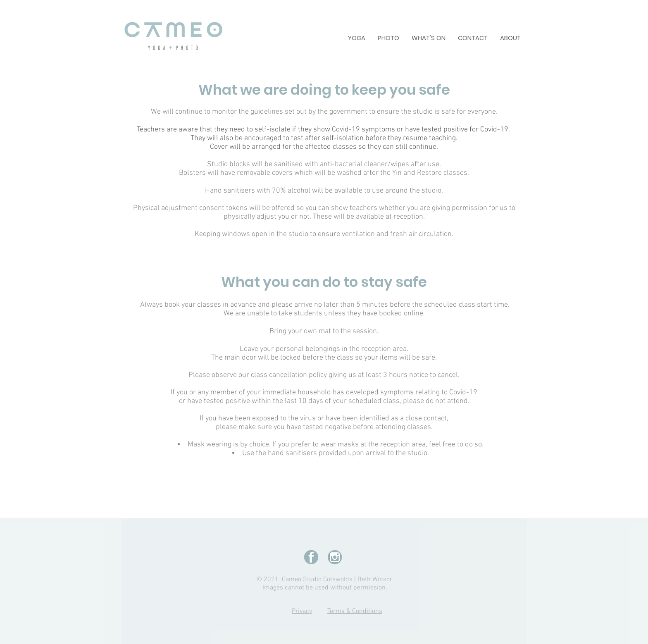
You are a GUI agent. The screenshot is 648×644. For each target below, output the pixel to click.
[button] (357, 38)
